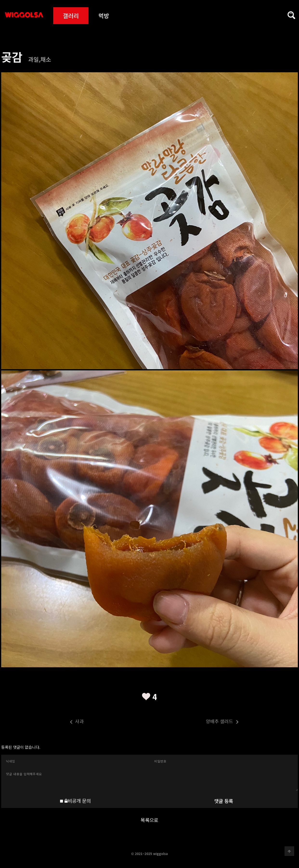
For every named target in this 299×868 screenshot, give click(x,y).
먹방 (104, 16)
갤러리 (71, 16)
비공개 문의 (78, 801)
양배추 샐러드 (194, 722)
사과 (43, 722)
